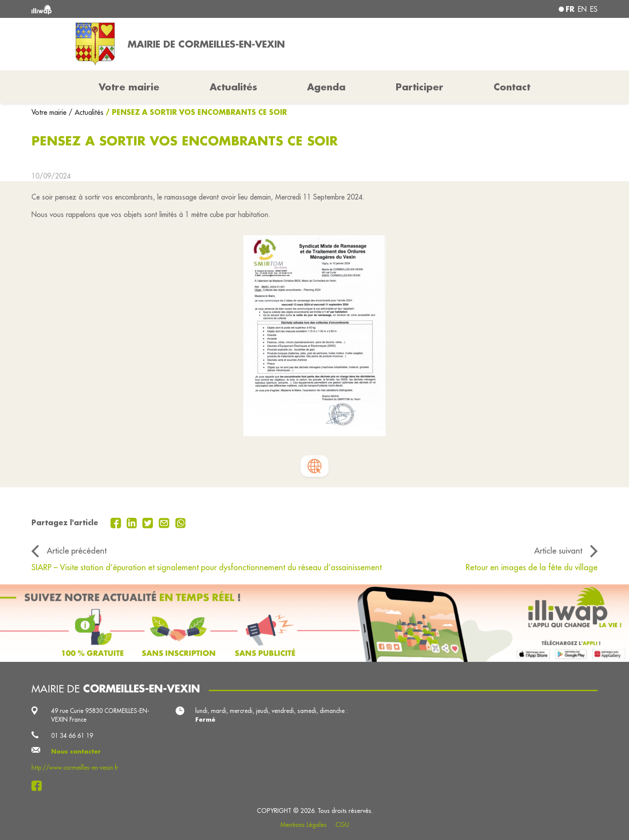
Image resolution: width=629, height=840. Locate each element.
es (594, 9)
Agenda (326, 87)
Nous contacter (76, 751)
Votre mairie (50, 112)
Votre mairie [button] (129, 87)
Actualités (233, 87)
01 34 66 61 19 (72, 736)
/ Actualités (86, 112)
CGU (342, 825)
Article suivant (558, 551)
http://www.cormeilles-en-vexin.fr (75, 768)
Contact (512, 87)
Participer (420, 87)
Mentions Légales (304, 825)
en (582, 9)
